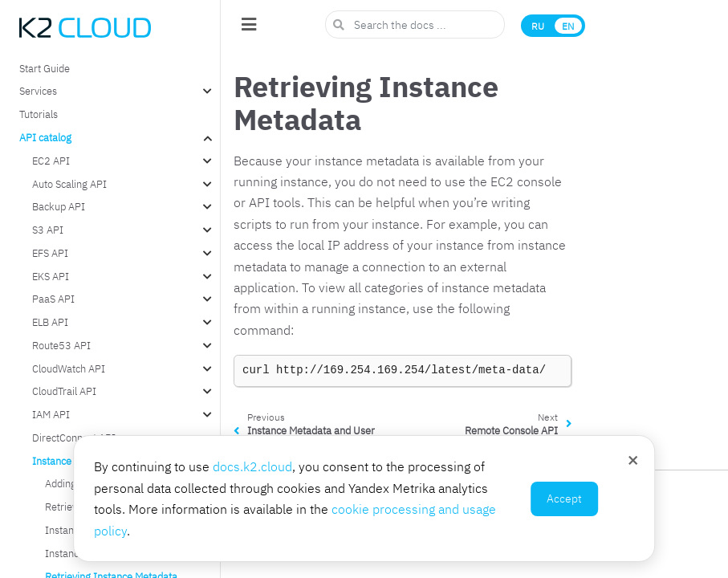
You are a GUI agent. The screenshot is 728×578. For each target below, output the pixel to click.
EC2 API (51, 161)
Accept (564, 499)
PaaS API (53, 299)
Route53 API (61, 345)
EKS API (51, 276)
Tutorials (39, 114)
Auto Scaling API (69, 184)
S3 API (48, 230)
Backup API (59, 206)
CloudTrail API (64, 391)
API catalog (45, 137)
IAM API (51, 414)
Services (38, 91)
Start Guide (45, 68)
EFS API (50, 253)
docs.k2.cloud (252, 466)
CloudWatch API (69, 368)
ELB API (50, 322)
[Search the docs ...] (415, 24)
